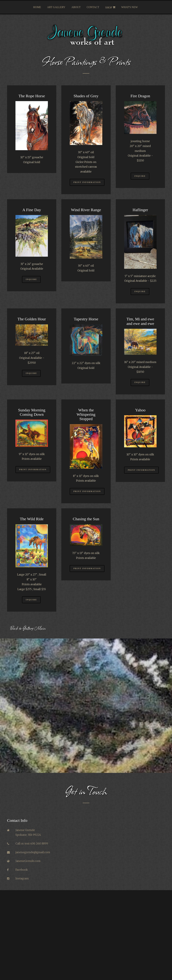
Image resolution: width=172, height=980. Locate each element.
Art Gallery (56, 7)
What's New (130, 7)
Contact (93, 7)
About (76, 7)
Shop (110, 7)
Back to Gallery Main (28, 628)
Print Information (87, 182)
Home (37, 7)
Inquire (140, 176)
